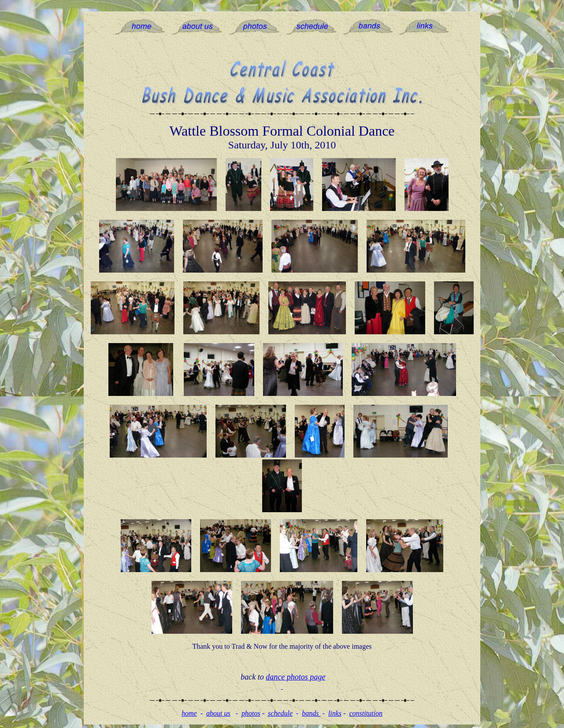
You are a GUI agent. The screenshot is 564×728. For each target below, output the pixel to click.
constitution (366, 713)
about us (218, 713)
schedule (280, 713)
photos (251, 713)
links (335, 713)
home (189, 713)
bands (311, 713)
